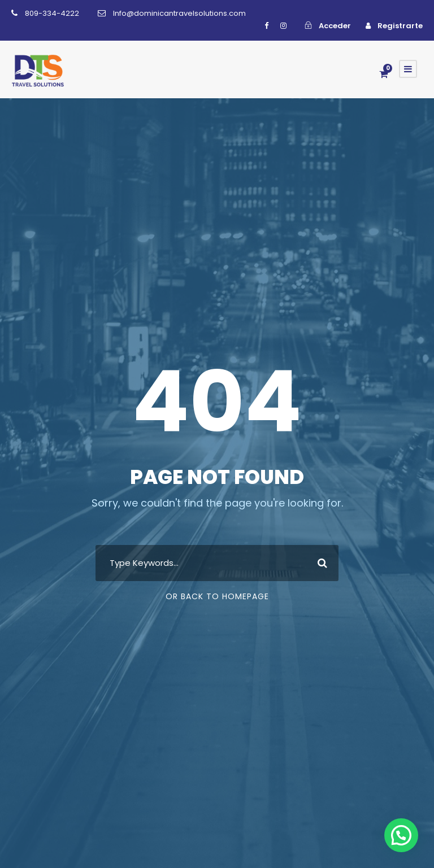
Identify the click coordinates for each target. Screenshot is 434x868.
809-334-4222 (52, 13)
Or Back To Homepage (217, 596)
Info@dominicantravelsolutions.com (179, 13)
